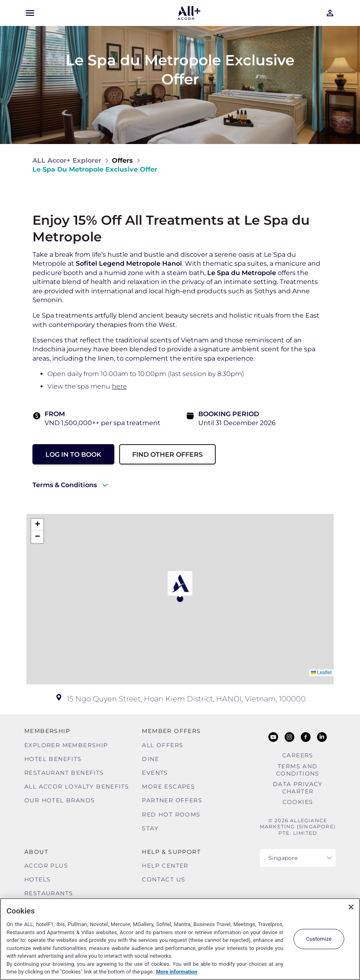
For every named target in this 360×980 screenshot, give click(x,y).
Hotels (37, 879)
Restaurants (49, 893)
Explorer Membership (66, 745)
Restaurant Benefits (64, 773)
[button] (180, 586)
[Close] (351, 907)
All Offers (163, 745)
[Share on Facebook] (320, 165)
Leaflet (321, 673)
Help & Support (171, 852)
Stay (150, 828)
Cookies (298, 802)
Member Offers (171, 731)
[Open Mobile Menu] (30, 13)
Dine (150, 759)
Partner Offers (172, 800)
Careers (298, 755)
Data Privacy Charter (298, 788)
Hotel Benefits (53, 759)
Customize (319, 939)
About (36, 852)
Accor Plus (46, 866)
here (119, 386)
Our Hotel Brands (60, 800)
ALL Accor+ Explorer (67, 160)
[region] (180, 939)
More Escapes (168, 787)
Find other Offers (167, 455)
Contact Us (164, 879)
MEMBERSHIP (47, 731)
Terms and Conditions (298, 770)
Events (155, 773)
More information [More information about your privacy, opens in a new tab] (177, 972)
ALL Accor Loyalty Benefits (77, 787)
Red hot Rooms (171, 815)
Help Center (165, 866)
